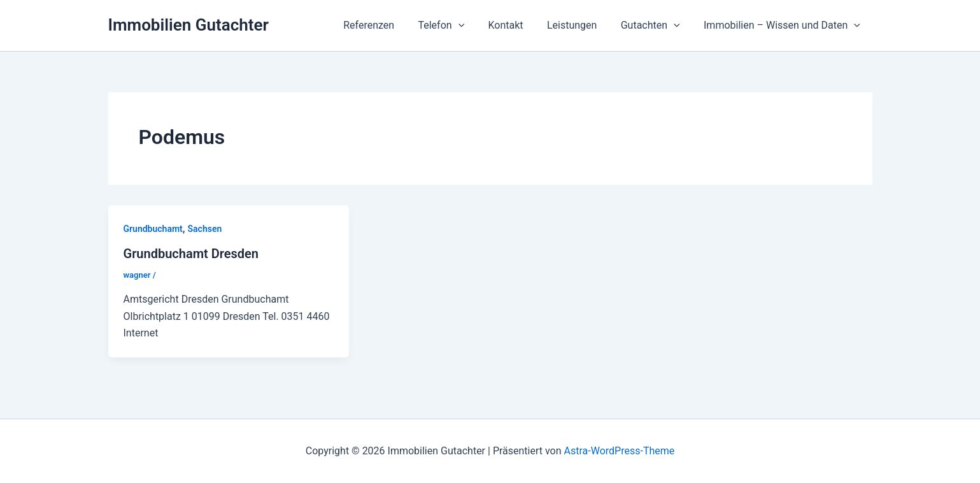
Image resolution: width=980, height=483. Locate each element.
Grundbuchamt (153, 229)
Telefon (456, 25)
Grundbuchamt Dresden (191, 254)
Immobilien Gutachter (188, 25)
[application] (474, 25)
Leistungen (580, 25)
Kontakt (517, 25)
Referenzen (387, 25)
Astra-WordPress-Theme (620, 451)
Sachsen (205, 229)
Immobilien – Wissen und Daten (784, 25)
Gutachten (656, 25)
